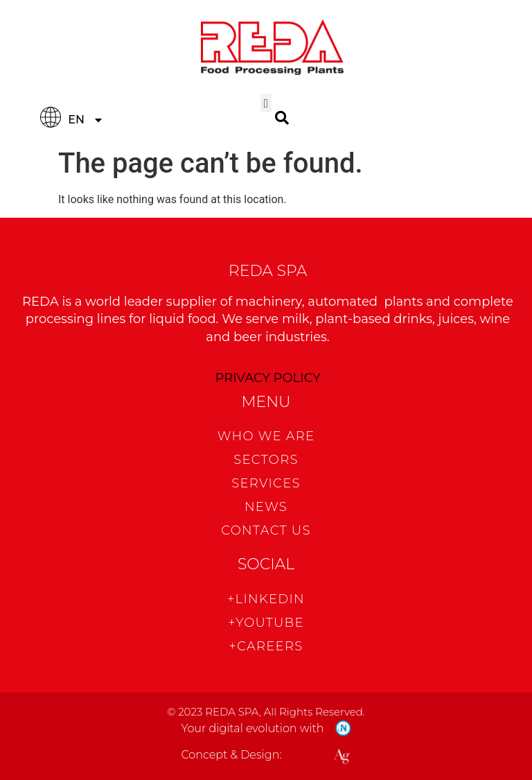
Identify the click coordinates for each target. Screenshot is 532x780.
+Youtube (266, 623)
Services (266, 483)
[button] (266, 103)
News (266, 507)
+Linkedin (266, 599)
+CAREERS (266, 646)
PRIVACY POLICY (267, 378)
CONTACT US (266, 530)
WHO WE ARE (266, 436)
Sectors (266, 460)
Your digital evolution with (252, 728)
